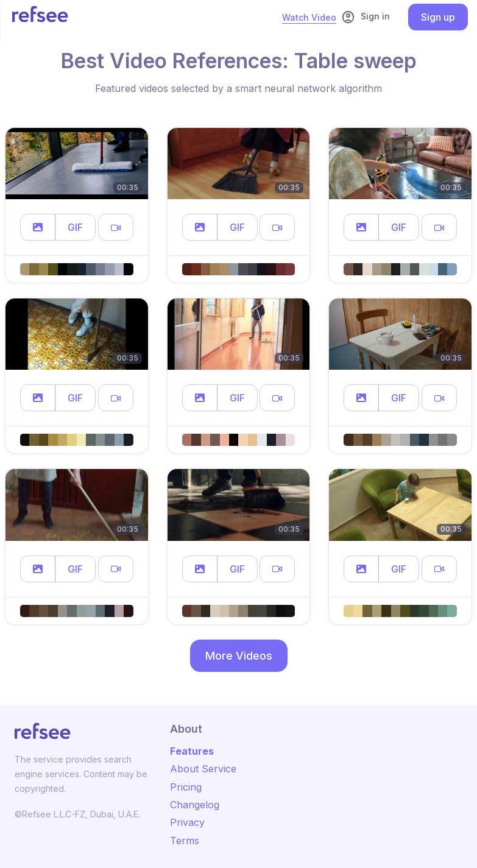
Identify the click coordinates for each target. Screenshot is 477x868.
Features (192, 751)
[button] (38, 227)
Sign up (438, 17)
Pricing (186, 787)
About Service (203, 769)
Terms (185, 841)
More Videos (239, 656)
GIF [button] (75, 227)
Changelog (195, 805)
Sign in (366, 17)
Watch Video (309, 17)
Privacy (187, 822)
